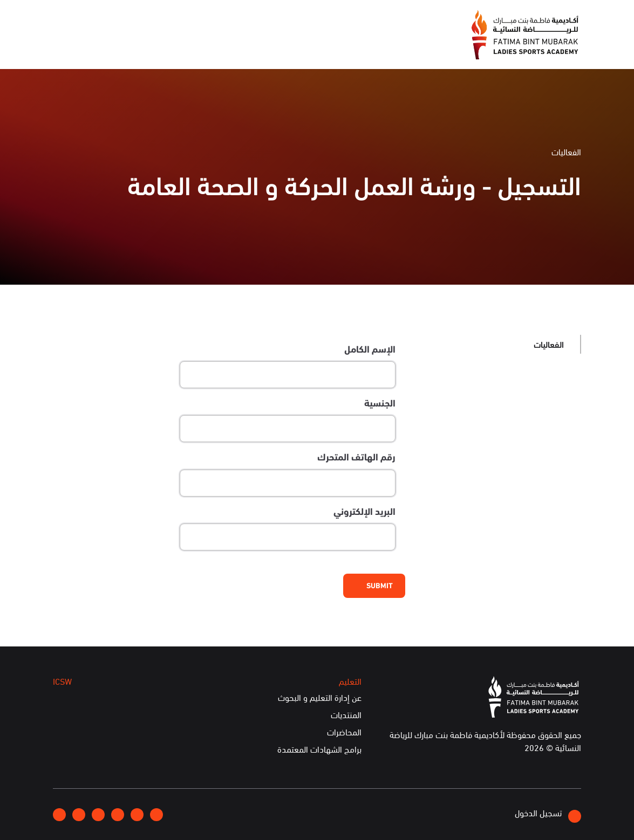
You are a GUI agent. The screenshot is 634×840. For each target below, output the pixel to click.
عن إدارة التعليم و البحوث (320, 698)
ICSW (153, 47)
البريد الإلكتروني (364, 511)
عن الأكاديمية (337, 47)
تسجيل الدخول (548, 814)
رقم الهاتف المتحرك (356, 457)
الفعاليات (238, 47)
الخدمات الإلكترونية (91, 47)
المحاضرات (344, 732)
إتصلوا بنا (138, 19)
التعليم (193, 47)
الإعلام (284, 47)
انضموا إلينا (186, 19)
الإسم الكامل (370, 349)
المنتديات (346, 715)
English (96, 19)
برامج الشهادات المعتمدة (319, 749)
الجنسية (380, 403)
